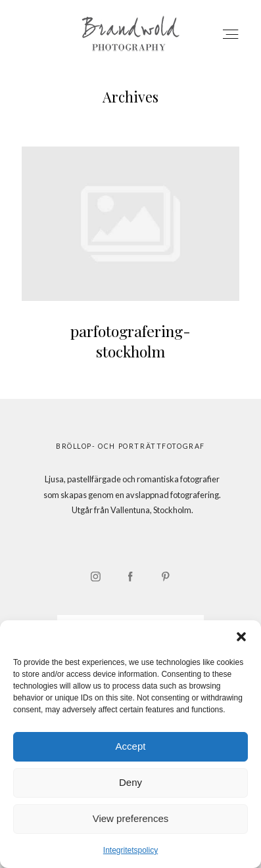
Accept (131, 746)
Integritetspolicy (130, 850)
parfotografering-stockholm (130, 263)
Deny (130, 782)
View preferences (131, 818)
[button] (241, 637)
